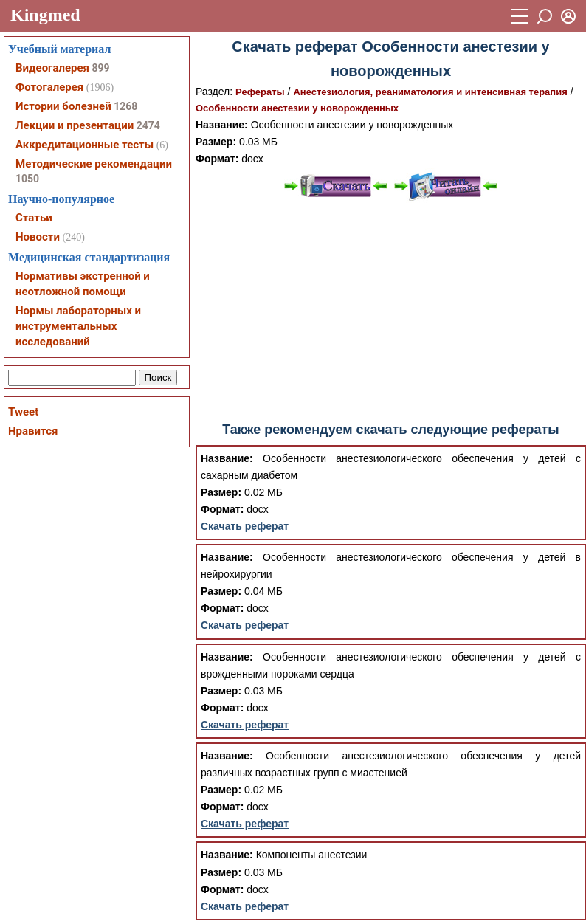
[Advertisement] (391, 312)
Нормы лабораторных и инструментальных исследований (78, 326)
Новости (38, 237)
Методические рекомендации (94, 164)
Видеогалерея (52, 68)
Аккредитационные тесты (85, 145)
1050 (27, 179)
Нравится (33, 431)
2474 (148, 125)
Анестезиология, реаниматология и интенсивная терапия (430, 92)
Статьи (34, 218)
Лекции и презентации (75, 125)
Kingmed (45, 15)
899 (100, 68)
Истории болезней (63, 106)
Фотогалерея (49, 87)
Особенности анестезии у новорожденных (297, 108)
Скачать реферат (245, 526)
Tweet (23, 412)
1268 (125, 106)
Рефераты (260, 92)
